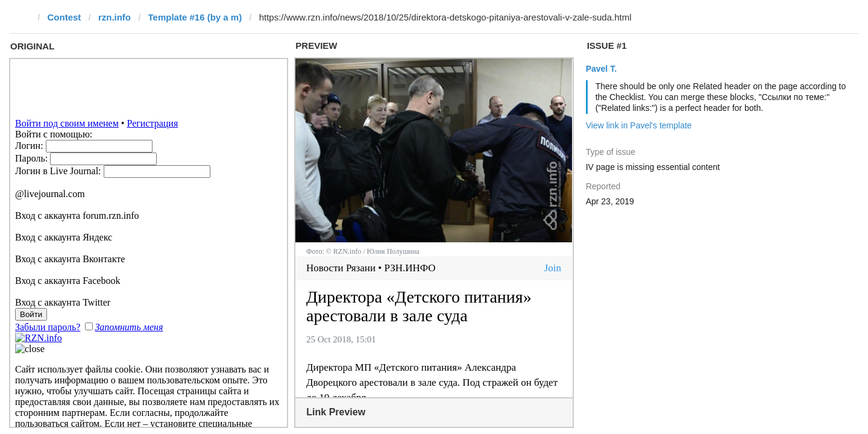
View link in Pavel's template (639, 125)
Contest (64, 17)
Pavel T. (601, 69)
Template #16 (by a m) (195, 17)
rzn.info (115, 17)
